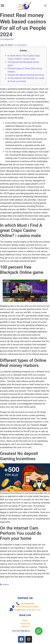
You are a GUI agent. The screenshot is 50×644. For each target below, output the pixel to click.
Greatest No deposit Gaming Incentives (26, 75)
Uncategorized (7, 39)
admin (6, 584)
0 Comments (21, 45)
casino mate (14, 102)
